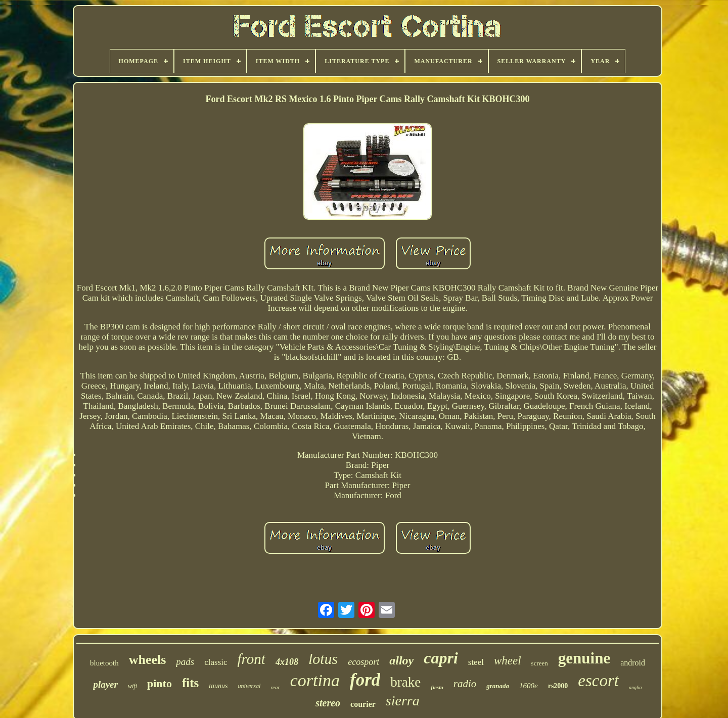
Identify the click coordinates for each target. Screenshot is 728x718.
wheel (508, 661)
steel (476, 662)
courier (363, 704)
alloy (401, 660)
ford (365, 680)
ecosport (363, 662)
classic (216, 662)
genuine (584, 658)
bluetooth (104, 663)
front (252, 659)
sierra (403, 701)
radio (465, 684)
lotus (323, 659)
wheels (148, 660)
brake (405, 682)
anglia (635, 687)
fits (190, 683)
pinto (160, 683)
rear (275, 687)
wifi (132, 686)
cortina (315, 680)
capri (441, 658)
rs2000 (558, 686)
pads (185, 662)
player (105, 684)
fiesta (437, 687)
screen (540, 663)
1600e (529, 686)
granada (498, 686)
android (633, 663)
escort (598, 681)
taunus (218, 686)
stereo (328, 703)
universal (249, 686)
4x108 (287, 662)
